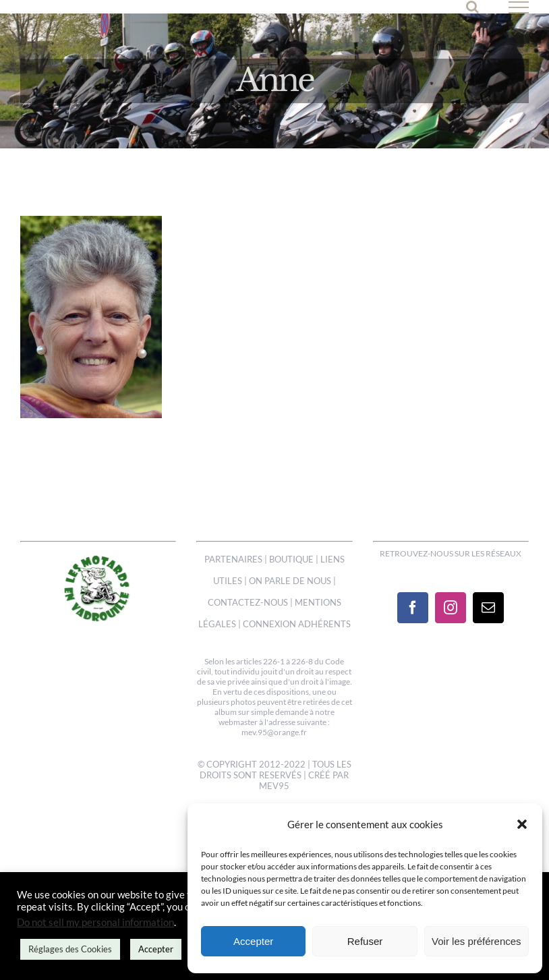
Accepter (253, 941)
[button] (522, 824)
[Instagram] (451, 608)
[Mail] (488, 608)
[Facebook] (413, 608)
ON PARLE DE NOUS (290, 581)
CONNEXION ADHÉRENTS (297, 624)
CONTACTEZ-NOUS (248, 602)
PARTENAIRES (233, 559)
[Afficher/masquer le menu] (519, 7)
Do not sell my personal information (95, 922)
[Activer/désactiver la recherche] (472, 7)
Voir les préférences (476, 941)
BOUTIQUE (291, 559)
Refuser (365, 941)
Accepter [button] (156, 949)
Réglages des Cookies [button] (70, 949)
